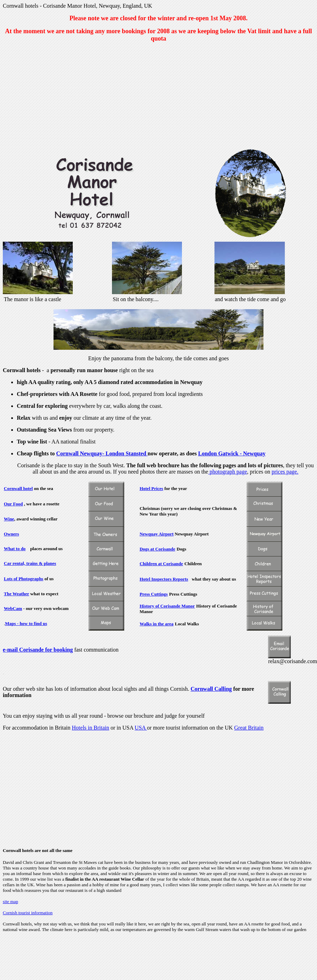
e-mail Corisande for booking (38, 650)
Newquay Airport (157, 534)
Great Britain (249, 728)
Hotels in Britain (90, 728)
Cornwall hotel (18, 488)
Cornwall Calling (211, 689)
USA (141, 728)
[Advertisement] (159, 97)
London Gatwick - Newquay (232, 453)
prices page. (285, 472)
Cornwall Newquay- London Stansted (102, 453)
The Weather (16, 594)
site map (10, 901)
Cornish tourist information (28, 913)
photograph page (228, 472)
